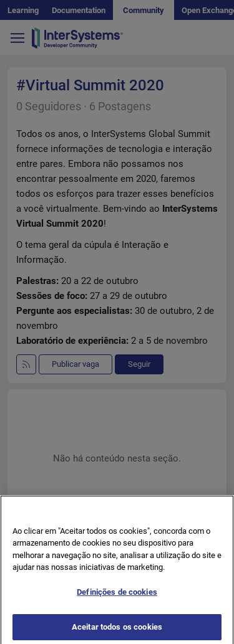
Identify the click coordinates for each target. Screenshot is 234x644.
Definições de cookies (117, 599)
